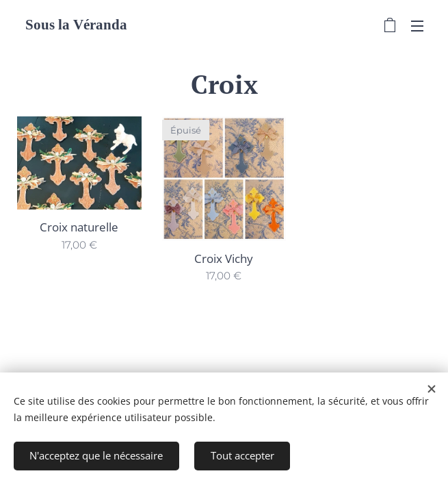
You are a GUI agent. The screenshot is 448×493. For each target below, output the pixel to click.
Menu (417, 26)
